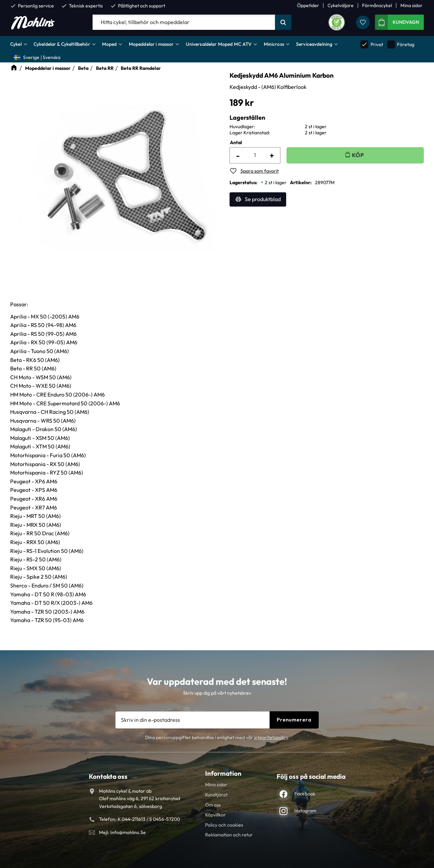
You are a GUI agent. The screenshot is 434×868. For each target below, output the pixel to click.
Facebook (305, 794)
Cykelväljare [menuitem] (341, 5)
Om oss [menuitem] (213, 805)
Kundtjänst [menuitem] (216, 795)
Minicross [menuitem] (274, 44)
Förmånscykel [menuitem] (377, 5)
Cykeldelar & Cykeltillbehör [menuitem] (62, 44)
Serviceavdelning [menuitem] (314, 44)
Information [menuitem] (223, 773)
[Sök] (283, 22)
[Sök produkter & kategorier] (184, 22)
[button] (363, 22)
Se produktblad (263, 199)
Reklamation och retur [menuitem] (229, 835)
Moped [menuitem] (110, 44)
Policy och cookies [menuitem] (224, 825)
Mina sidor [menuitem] (411, 5)
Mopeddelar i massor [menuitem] (151, 44)
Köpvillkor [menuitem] (215, 815)
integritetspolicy (271, 737)
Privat (372, 44)
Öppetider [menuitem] (308, 5)
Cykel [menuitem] (16, 44)
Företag (401, 44)
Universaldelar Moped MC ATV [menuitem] (219, 44)
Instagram (305, 811)
